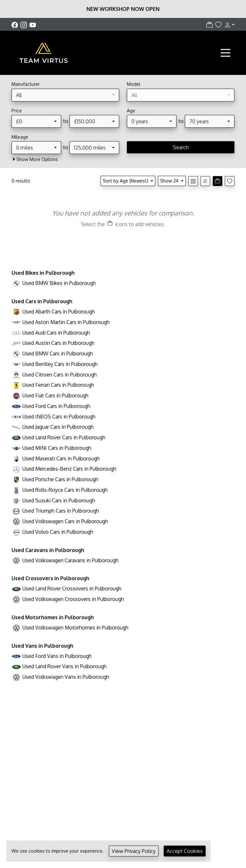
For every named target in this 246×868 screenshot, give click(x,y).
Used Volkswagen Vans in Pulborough (66, 677)
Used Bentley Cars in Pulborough (60, 364)
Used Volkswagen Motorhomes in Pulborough (75, 628)
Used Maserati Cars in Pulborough (61, 458)
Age (131, 110)
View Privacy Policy (134, 851)
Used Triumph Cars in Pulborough (61, 511)
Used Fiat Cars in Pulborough (55, 395)
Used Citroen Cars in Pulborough (60, 375)
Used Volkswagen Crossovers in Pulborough (73, 599)
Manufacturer (26, 84)
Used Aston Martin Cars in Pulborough (66, 322)
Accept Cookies (185, 851)
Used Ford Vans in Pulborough (57, 656)
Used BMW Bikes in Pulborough (59, 283)
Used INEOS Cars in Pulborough (59, 417)
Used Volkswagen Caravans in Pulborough (70, 560)
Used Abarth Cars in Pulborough (59, 312)
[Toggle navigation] (225, 53)
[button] (228, 25)
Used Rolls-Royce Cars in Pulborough (65, 490)
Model (134, 84)
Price (17, 110)
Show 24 (170, 181)
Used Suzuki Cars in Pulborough (59, 500)
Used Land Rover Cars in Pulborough (64, 437)
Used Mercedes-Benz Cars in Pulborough (69, 469)
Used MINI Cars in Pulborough (57, 448)
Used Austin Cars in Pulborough (58, 343)
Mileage (20, 137)
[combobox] (65, 95)
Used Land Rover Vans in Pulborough (65, 666)
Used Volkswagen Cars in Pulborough (65, 521)
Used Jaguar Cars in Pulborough (58, 427)
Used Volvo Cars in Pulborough (58, 532)
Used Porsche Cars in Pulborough (60, 479)
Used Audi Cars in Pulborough (56, 333)
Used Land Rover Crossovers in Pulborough (72, 588)
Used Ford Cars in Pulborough (56, 406)
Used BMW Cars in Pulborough (58, 353)
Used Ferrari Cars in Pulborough (58, 385)
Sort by (126, 181)
